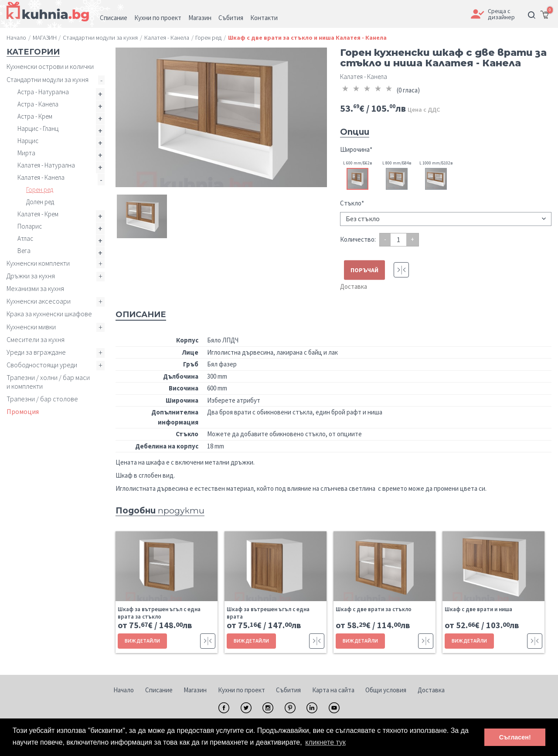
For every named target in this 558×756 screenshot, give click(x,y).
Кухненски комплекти (38, 263)
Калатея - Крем (38, 214)
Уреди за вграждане (36, 352)
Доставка (354, 286)
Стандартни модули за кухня (48, 79)
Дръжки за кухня (31, 276)
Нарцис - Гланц (38, 128)
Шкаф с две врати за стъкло (374, 609)
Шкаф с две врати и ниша (478, 609)
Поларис (30, 226)
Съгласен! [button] (515, 737)
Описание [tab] (141, 315)
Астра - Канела (38, 104)
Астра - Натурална (43, 92)
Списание (159, 690)
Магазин (195, 690)
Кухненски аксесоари (39, 301)
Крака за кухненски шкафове (49, 314)
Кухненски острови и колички (50, 66)
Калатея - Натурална (46, 165)
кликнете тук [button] (325, 742)
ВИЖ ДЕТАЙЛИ (142, 641)
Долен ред (40, 202)
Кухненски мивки (31, 327)
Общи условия (386, 690)
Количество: (358, 239)
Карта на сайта (333, 690)
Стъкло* (352, 203)
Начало (124, 690)
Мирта (26, 153)
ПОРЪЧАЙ (364, 270)
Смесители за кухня (36, 339)
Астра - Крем (35, 116)
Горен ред (40, 190)
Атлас (25, 238)
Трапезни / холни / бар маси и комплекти (48, 381)
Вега (24, 251)
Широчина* (356, 149)
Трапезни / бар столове (42, 399)
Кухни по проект (242, 690)
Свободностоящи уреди (42, 365)
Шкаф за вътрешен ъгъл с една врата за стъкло (159, 613)
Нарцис (28, 141)
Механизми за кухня (35, 288)
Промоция (23, 411)
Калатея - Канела (41, 177)
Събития (288, 690)
